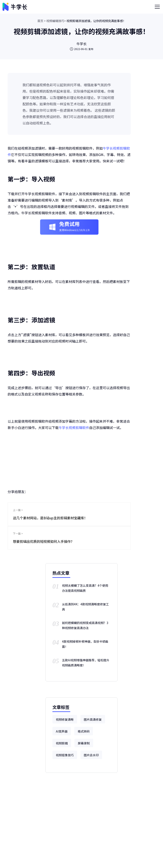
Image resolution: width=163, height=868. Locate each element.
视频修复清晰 (65, 719)
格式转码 (84, 731)
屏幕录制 (84, 743)
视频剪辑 (62, 743)
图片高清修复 (93, 719)
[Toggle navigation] (157, 7)
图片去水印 (91, 755)
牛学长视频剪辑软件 (74, 428)
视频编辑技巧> (56, 21)
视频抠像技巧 (65, 755)
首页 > (41, 21)
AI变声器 (62, 731)
